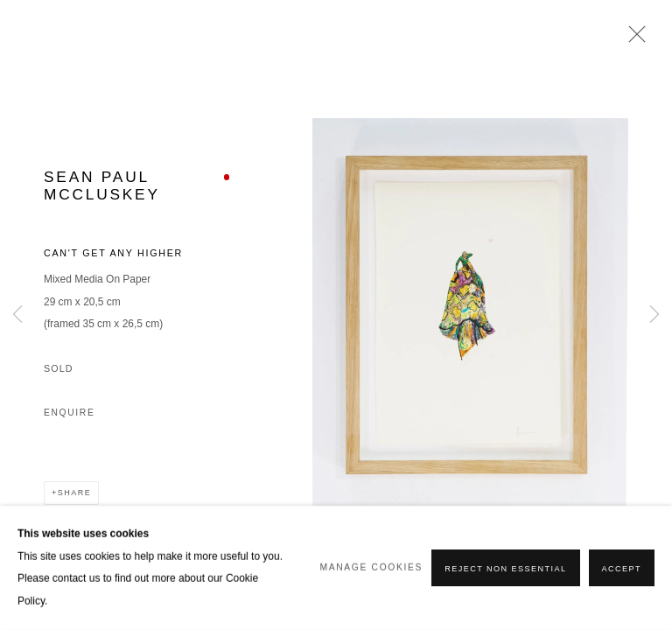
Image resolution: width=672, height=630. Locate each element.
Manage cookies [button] (372, 567)
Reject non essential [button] (505, 569)
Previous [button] (17, 315)
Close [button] (633, 39)
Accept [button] (622, 569)
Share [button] (74, 493)
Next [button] (654, 315)
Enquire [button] (69, 413)
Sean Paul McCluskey (102, 185)
